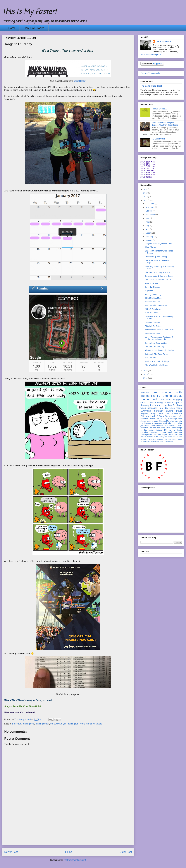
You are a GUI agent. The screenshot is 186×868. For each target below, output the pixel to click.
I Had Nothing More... (154, 298)
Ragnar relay (148, 414)
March (148, 233)
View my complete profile (151, 55)
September (150, 215)
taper (175, 416)
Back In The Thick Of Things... (158, 361)
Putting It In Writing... (154, 294)
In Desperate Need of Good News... (160, 330)
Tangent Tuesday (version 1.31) (158, 244)
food (153, 416)
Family (156, 396)
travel (179, 411)
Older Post (126, 852)
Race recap (176, 408)
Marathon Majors (160, 435)
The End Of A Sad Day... (155, 347)
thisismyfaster (146, 435)
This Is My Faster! (29, 12)
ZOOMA (153, 428)
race (146, 442)
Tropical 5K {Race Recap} (156, 257)
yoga (142, 425)
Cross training (155, 403)
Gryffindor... (150, 291)
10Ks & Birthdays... (153, 309)
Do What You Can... (153, 302)
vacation (154, 432)
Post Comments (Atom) (75, 860)
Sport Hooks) (80, 81)
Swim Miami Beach (166, 442)
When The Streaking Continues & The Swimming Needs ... (159, 338)
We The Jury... (151, 358)
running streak (42, 724)
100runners (172, 439)
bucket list (154, 419)
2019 (146, 193)
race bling (161, 428)
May (148, 226)
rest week (153, 439)
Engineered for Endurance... (157, 305)
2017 (146, 200)
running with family (156, 437)
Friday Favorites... (159, 109)
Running (145, 405)
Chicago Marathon (167, 421)
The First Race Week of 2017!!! (158, 280)
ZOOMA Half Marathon (171, 432)
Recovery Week (161, 423)
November (150, 207)
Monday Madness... (153, 333)
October (149, 211)
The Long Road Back (151, 86)
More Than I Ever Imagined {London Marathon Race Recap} (165, 124)
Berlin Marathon (152, 425)
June (148, 222)
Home (12, 28)
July (148, 218)
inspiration (152, 408)
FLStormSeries (164, 416)
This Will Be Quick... (154, 326)
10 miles (168, 437)
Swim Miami (171, 428)
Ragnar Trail (162, 439)
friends (167, 403)
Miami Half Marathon (168, 425)
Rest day (163, 408)
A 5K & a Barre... (152, 313)
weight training (156, 430)
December (150, 204)
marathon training (163, 411)
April (148, 229)
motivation (166, 400)
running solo (28, 724)
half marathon (174, 414)
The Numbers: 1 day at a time (158, 272)
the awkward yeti (58, 724)
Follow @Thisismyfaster (150, 73)
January (149, 240)
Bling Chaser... (151, 247)
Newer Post (11, 852)
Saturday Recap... (153, 287)
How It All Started (34, 28)
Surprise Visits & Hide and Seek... (159, 276)
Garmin (150, 423)
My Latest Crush (159, 139)
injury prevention (175, 423)
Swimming (146, 411)
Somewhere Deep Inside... (156, 343)
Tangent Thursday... (153, 322)
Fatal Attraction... (152, 283)
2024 (146, 189)
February (150, 237)
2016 (146, 371)
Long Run (167, 405)
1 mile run (17, 724)
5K (174, 405)
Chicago (145, 416)
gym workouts (175, 430)
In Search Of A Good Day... (156, 354)
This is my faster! (163, 41)
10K (166, 430)
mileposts (177, 403)
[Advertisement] (68, 826)
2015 (146, 374)
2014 (146, 378)
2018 (146, 197)
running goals (153, 421)
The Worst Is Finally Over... (157, 365)
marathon (144, 432)
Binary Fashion (154, 442)
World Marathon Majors (91, 724)
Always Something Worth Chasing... (160, 350)
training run (73, 724)
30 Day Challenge (168, 419)
